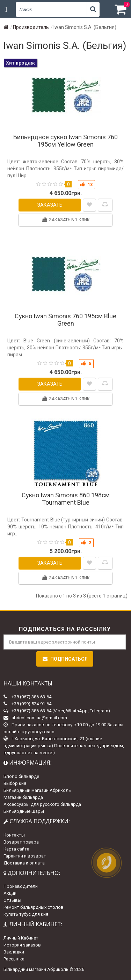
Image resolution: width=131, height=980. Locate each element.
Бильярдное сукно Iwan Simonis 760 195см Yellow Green (65, 141)
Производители (21, 886)
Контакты (14, 835)
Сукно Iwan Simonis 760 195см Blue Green (65, 320)
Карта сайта (16, 849)
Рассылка (14, 959)
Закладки (14, 952)
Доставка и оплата (24, 863)
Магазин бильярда (23, 797)
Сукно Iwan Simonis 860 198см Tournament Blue (66, 499)
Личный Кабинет (21, 938)
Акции (10, 893)
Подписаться (65, 659)
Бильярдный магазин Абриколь (37, 790)
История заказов (22, 945)
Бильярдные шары (24, 811)
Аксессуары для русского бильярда (42, 804)
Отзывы (12, 900)
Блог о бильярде (21, 776)
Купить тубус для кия (26, 914)
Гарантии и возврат (25, 856)
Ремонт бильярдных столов (34, 907)
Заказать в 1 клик (66, 220)
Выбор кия (15, 783)
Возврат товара (21, 842)
